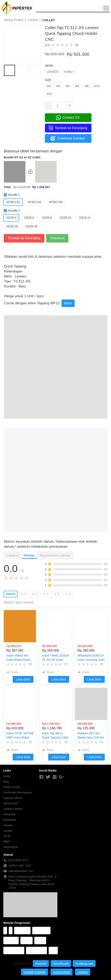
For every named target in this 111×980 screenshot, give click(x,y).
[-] (41, 777)
